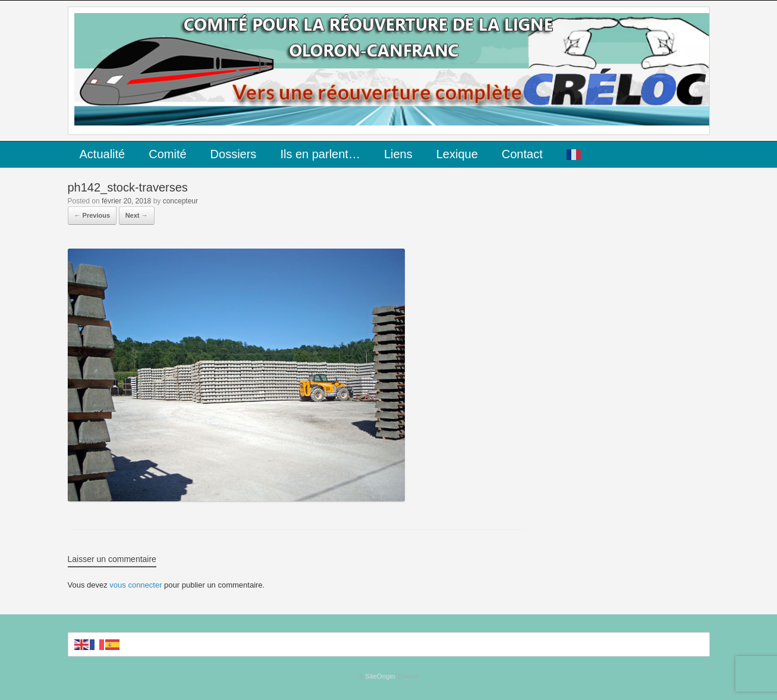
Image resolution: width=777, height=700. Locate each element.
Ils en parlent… (320, 154)
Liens (398, 154)
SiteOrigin (380, 676)
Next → (137, 215)
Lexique (457, 154)
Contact (522, 154)
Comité (167, 154)
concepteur (180, 201)
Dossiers (234, 154)
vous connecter (136, 585)
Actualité (103, 154)
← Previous (92, 215)
